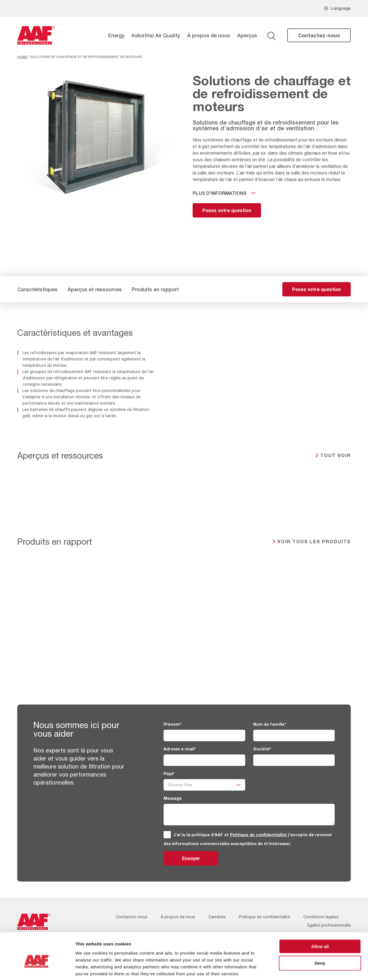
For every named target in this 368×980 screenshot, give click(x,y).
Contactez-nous (319, 35)
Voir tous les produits (314, 541)
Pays (169, 774)
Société (262, 749)
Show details (302, 969)
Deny (320, 935)
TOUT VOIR (336, 455)
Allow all (320, 918)
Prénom (172, 724)
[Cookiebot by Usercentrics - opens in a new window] (37, 969)
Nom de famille (270, 724)
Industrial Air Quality (156, 35)
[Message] (249, 815)
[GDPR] (167, 835)
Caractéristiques (37, 289)
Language (341, 8)
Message (173, 798)
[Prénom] (204, 736)
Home (22, 57)
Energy (116, 35)
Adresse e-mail (180, 749)
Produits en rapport (155, 289)
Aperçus (247, 35)
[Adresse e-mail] (204, 760)
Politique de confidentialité (258, 835)
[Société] (294, 760)
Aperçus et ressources (95, 289)
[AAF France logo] (36, 35)
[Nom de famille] (294, 736)
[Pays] (204, 785)
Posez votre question (227, 210)
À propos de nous (209, 35)
